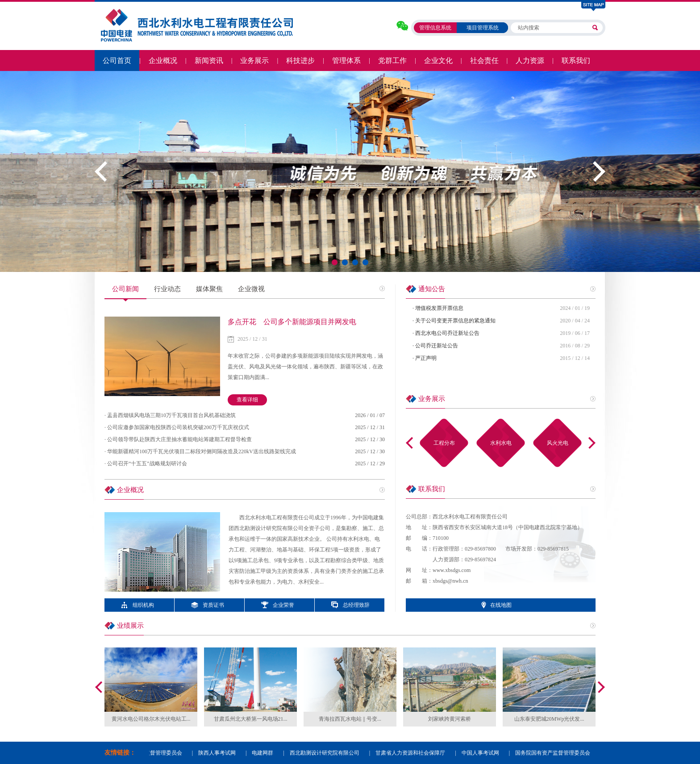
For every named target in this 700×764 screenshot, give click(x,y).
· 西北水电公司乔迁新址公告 (446, 333)
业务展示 (254, 61)
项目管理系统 (483, 28)
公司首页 (117, 61)
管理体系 (346, 61)
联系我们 (576, 61)
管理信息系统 (435, 28)
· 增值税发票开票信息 (438, 308)
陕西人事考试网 (219, 753)
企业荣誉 (283, 605)
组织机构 (143, 605)
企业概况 (163, 61)
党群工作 (392, 61)
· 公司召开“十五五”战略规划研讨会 (146, 463)
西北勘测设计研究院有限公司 (326, 753)
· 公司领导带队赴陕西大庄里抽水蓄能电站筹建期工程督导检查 (178, 439)
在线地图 (501, 605)
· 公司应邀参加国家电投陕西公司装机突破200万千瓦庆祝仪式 (177, 427)
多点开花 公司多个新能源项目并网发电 (292, 322)
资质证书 (213, 605)
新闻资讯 (209, 61)
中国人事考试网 (482, 753)
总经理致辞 (356, 605)
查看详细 (247, 400)
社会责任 (484, 61)
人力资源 (530, 61)
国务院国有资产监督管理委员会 (554, 753)
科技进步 (300, 61)
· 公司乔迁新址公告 (435, 346)
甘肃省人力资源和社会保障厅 (412, 753)
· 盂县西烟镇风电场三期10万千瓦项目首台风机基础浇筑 (170, 415)
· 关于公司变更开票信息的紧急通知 (454, 321)
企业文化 (438, 61)
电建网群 (264, 753)
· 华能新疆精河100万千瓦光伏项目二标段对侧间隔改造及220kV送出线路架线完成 (200, 451)
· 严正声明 (425, 358)
